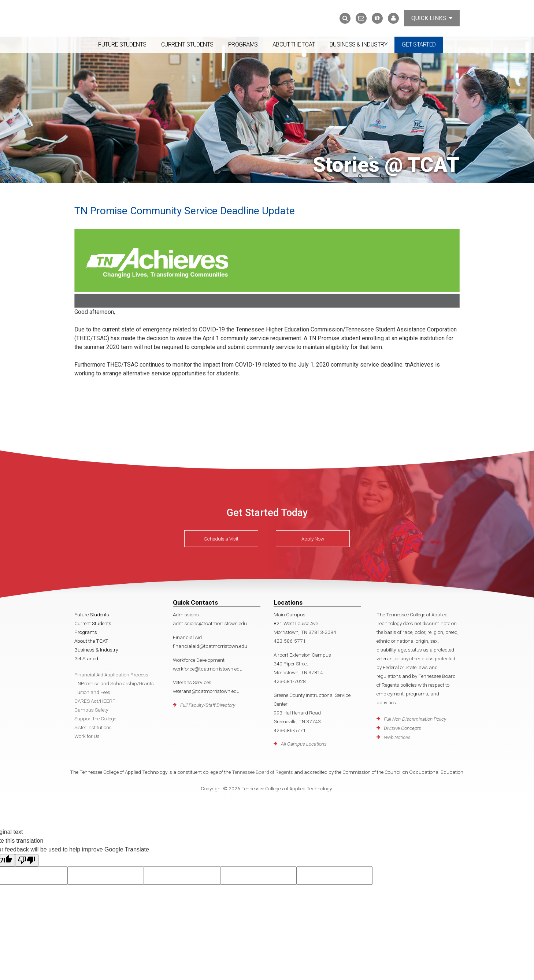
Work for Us (87, 736)
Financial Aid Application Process (111, 675)
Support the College (95, 719)
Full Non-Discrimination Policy (415, 719)
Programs (243, 44)
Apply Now (313, 539)
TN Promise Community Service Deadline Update (185, 211)
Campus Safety (91, 710)
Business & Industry (359, 44)
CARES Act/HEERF (95, 701)
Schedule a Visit (221, 539)
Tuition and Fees (92, 692)
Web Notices (397, 737)
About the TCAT (294, 44)
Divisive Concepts (403, 728)
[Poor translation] (27, 860)
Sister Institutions (93, 727)
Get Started (419, 44)
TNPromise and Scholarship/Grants (114, 683)
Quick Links (432, 18)
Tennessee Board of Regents (262, 772)
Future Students (122, 44)
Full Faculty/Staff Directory (208, 705)
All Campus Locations (304, 744)
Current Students (187, 44)
